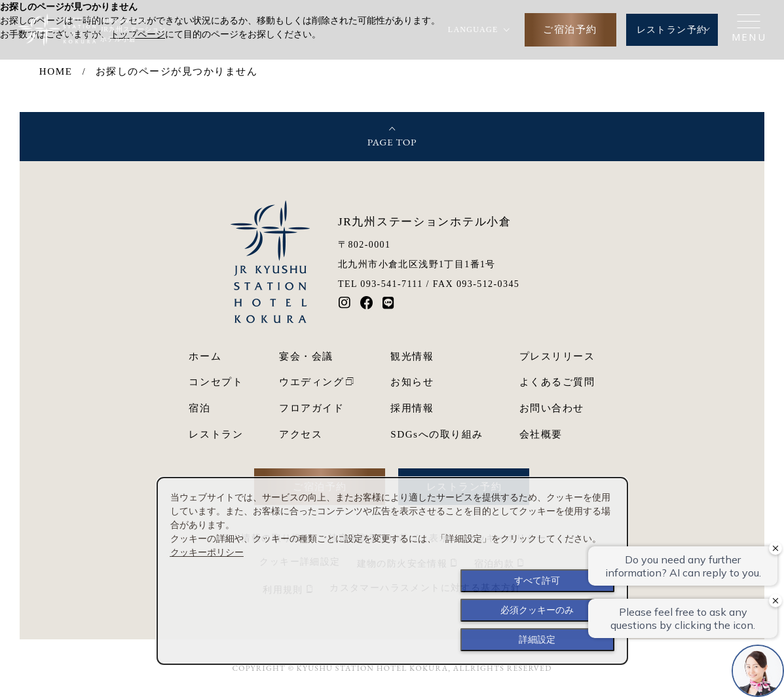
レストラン (216, 434)
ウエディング (311, 382)
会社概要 (541, 434)
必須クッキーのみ (537, 610)
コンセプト (216, 382)
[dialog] (392, 571)
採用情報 (412, 408)
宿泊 (199, 408)
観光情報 (412, 356)
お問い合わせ (552, 408)
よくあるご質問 (557, 382)
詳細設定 (537, 639)
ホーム (205, 356)
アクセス (301, 434)
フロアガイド (311, 408)
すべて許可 (537, 580)
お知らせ (412, 382)
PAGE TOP (392, 142)
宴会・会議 (306, 356)
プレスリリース (557, 356)
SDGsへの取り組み (437, 434)
